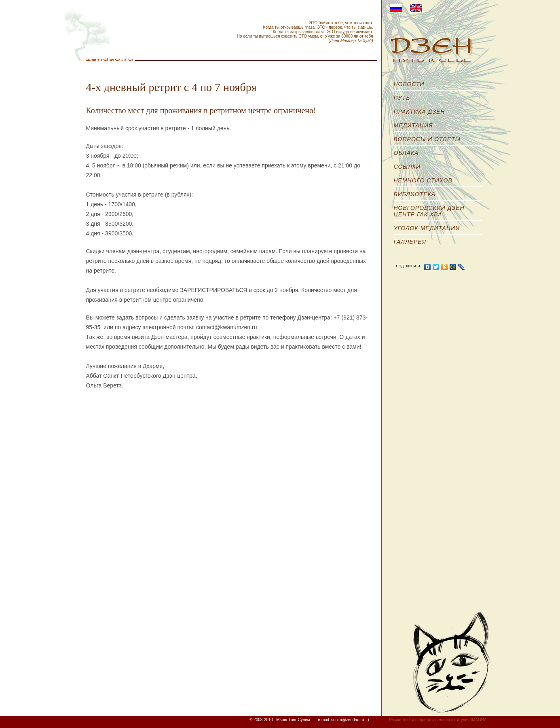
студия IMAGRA (472, 720)
